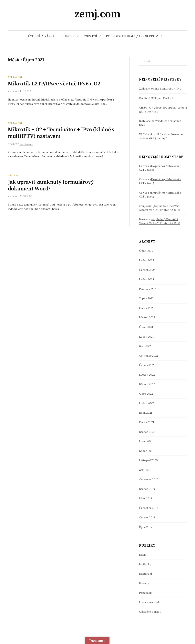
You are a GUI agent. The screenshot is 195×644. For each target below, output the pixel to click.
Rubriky (68, 36)
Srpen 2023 (146, 298)
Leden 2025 (147, 260)
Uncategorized (149, 602)
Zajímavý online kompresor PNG (160, 89)
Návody (13, 175)
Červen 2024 (147, 270)
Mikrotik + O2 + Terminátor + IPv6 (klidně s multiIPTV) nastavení (61, 133)
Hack (142, 555)
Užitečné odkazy (150, 612)
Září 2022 (145, 346)
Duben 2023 (147, 308)
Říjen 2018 (146, 498)
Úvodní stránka (41, 36)
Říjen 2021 (146, 413)
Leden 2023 (146, 337)
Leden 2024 (147, 279)
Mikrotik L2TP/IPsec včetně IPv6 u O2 (54, 84)
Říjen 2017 (146, 527)
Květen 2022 (147, 375)
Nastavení (15, 77)
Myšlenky (145, 564)
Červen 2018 (147, 517)
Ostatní (90, 36)
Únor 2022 (146, 394)
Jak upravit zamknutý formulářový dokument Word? (51, 185)
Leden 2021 (146, 451)
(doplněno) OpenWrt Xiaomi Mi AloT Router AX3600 (160, 208)
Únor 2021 (146, 441)
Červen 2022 (147, 365)
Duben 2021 (147, 422)
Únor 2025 (146, 251)
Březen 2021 (147, 432)
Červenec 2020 (149, 479)
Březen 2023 (147, 317)
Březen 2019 (147, 489)
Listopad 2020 (148, 460)
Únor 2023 (146, 327)
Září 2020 (145, 470)
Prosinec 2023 (148, 289)
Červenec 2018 (149, 508)
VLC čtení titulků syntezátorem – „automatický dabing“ (161, 136)
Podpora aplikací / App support (133, 36)
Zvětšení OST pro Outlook (156, 98)
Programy (146, 593)
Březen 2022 (147, 384)
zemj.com (98, 14)
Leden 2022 (146, 403)
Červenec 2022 (149, 356)
